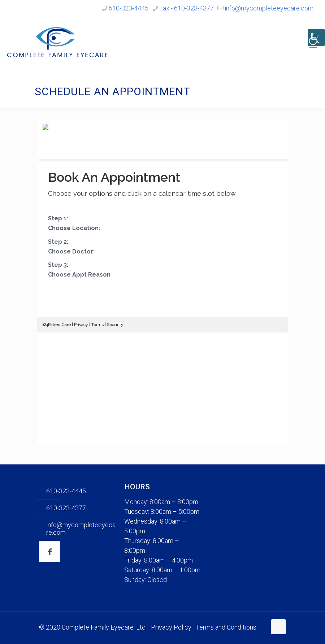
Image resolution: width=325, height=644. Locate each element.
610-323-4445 (66, 491)
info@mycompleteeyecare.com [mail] (269, 8)
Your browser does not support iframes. (162, 282)
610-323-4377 (66, 508)
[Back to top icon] (278, 627)
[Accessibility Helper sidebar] (316, 38)
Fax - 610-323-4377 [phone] (187, 8)
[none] (248, 537)
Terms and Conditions (226, 627)
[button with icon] (49, 551)
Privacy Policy (171, 627)
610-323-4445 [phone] (129, 8)
